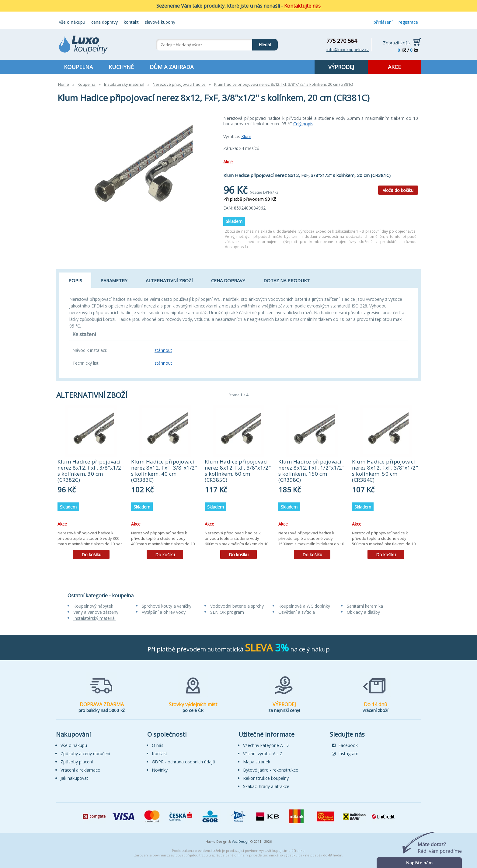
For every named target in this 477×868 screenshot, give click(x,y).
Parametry (114, 280)
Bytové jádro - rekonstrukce (271, 770)
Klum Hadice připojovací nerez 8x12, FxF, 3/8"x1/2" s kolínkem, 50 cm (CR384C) (385, 471)
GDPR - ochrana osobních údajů (184, 762)
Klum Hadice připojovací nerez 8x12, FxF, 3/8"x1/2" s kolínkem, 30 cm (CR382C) (91, 471)
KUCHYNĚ (121, 67)
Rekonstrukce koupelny (266, 778)
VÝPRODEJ (341, 67)
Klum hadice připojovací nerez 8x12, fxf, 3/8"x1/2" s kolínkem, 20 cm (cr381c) (284, 84)
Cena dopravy (104, 22)
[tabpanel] (91, 484)
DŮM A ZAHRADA (172, 67)
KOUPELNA (78, 67)
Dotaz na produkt (287, 280)
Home (64, 84)
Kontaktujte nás (302, 6)
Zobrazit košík (397, 43)
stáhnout (163, 350)
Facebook (345, 745)
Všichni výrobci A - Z (263, 753)
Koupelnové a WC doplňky (304, 606)
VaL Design (241, 841)
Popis (75, 280)
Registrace (408, 22)
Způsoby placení (77, 762)
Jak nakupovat (74, 778)
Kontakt (131, 22)
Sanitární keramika (365, 606)
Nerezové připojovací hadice (179, 84)
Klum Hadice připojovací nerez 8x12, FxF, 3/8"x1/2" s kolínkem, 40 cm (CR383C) (164, 471)
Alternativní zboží (169, 280)
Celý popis (303, 124)
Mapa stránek (257, 762)
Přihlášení (383, 22)
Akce (228, 162)
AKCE (394, 67)
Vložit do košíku (398, 190)
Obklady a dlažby (363, 612)
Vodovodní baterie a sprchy (237, 606)
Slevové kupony (160, 22)
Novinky (160, 770)
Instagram (345, 753)
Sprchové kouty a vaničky (167, 606)
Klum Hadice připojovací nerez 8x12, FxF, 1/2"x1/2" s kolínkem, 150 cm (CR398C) (311, 471)
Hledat (262, 43)
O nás (158, 745)
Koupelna (87, 84)
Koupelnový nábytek (93, 606)
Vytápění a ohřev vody (164, 612)
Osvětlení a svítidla (297, 612)
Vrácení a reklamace (80, 770)
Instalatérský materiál (124, 84)
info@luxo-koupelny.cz (348, 50)
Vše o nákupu (72, 22)
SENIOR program (227, 612)
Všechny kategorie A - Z (266, 745)
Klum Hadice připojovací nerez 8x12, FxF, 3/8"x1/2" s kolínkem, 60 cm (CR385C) (238, 471)
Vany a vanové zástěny (96, 612)
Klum (246, 136)
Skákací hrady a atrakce (266, 786)
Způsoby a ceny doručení (85, 753)
